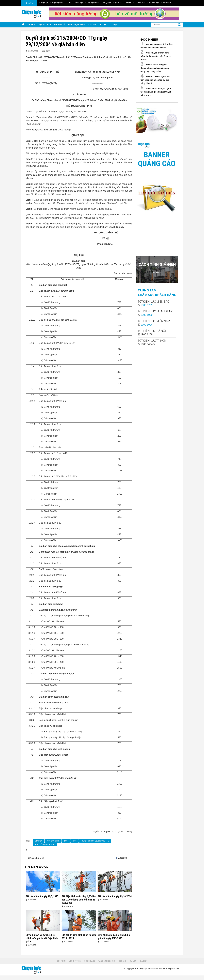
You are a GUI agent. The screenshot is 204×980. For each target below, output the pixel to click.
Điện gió (45, 3)
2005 (75, 841)
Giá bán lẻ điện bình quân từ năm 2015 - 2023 (79, 937)
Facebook (122, 858)
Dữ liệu (103, 25)
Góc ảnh (92, 25)
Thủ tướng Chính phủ (45, 844)
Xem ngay (157, 272)
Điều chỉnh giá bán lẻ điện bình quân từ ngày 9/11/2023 (114, 937)
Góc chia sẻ (60, 25)
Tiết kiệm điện (93, 3)
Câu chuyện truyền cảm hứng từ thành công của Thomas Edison (156, 56)
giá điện (118, 3)
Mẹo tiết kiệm (45, 25)
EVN (69, 3)
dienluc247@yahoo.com (169, 968)
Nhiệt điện (79, 3)
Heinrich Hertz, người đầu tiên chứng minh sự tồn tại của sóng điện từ (155, 80)
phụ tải (129, 3)
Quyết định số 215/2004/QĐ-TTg (95, 841)
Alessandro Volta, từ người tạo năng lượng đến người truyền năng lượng (156, 92)
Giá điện (113, 25)
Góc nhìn (31, 25)
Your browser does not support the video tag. (157, 235)
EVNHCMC (140, 3)
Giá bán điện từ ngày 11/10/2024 (115, 896)
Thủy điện (107, 3)
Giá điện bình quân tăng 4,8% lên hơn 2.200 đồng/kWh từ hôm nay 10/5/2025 (79, 900)
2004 (66, 841)
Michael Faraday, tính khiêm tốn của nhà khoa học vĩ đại (157, 46)
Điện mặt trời (57, 3)
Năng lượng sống (77, 25)
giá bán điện (154, 3)
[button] (171, 3)
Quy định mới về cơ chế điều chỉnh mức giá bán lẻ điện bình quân (42, 938)
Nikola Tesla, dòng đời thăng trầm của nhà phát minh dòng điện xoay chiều (155, 68)
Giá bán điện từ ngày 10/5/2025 (42, 896)
